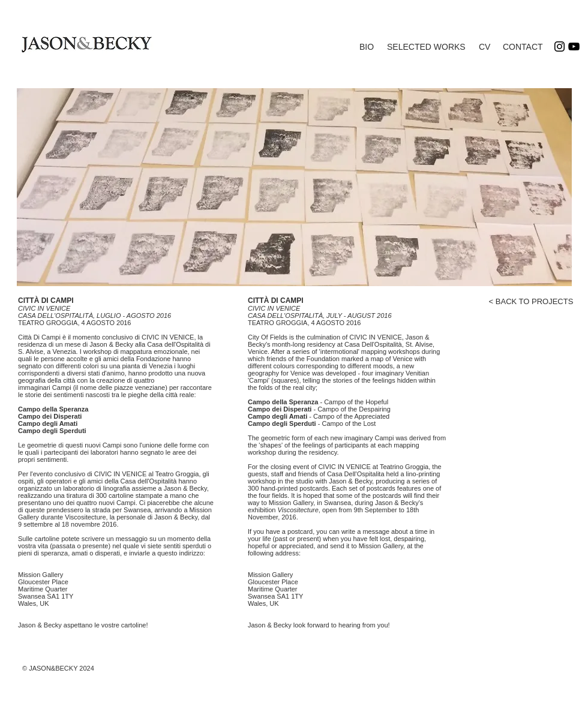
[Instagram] (559, 46)
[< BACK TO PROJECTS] (531, 302)
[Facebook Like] (560, 316)
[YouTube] (574, 46)
